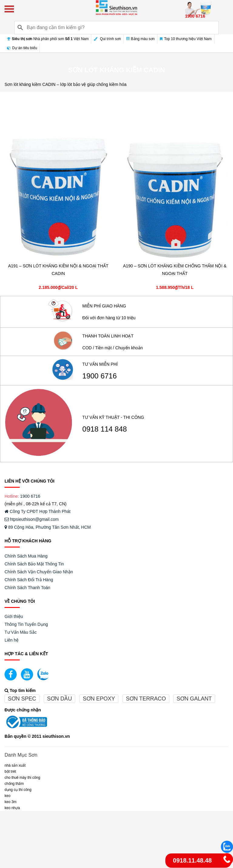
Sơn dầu (59, 699)
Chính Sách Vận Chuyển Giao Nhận (39, 572)
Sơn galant (194, 699)
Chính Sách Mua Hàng (26, 556)
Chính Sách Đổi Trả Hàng (29, 580)
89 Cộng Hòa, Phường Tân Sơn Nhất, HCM (48, 527)
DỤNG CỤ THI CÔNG (18, 790)
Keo (7, 796)
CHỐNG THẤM (14, 784)
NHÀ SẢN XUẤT (15, 765)
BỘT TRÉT (10, 771)
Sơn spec (22, 699)
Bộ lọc (219, 100)
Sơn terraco (146, 699)
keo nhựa (12, 808)
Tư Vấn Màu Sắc (21, 632)
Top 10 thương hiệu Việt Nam (186, 39)
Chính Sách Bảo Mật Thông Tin (34, 564)
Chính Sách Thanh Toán (27, 588)
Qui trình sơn (107, 39)
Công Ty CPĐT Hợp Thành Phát (37, 511)
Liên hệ (12, 640)
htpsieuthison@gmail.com (32, 519)
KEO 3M (10, 802)
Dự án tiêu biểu (22, 48)
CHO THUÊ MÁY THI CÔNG (22, 778)
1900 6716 (99, 376)
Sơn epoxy (99, 699)
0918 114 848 (105, 429)
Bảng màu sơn (140, 39)
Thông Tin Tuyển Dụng (26, 624)
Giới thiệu (14, 616)
